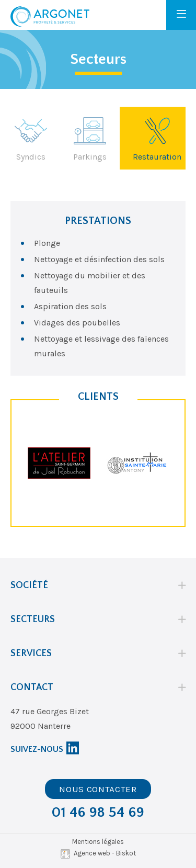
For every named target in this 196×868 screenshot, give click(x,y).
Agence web (92, 853)
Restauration (157, 138)
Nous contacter (98, 789)
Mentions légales (98, 842)
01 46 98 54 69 (98, 812)
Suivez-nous (37, 749)
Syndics (31, 138)
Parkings (90, 138)
